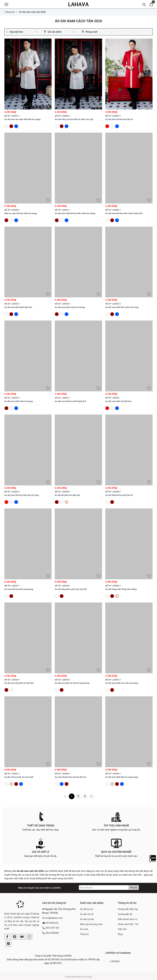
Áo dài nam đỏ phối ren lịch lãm (19, 683)
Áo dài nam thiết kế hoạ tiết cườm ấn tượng (75, 213)
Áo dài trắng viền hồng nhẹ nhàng (121, 589)
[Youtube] (22, 937)
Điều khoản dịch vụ (128, 919)
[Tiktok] (8, 944)
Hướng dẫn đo (125, 914)
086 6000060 (52, 933)
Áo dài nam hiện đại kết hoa (118, 401)
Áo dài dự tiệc (87, 919)
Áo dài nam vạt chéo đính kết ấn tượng (22, 119)
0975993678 (52, 923)
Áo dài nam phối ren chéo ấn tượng (122, 683)
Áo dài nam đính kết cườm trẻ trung (122, 307)
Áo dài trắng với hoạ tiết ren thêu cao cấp (74, 119)
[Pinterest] (15, 937)
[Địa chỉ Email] (104, 888)
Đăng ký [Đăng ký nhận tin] (134, 887)
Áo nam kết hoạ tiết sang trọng (19, 589)
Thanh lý (84, 934)
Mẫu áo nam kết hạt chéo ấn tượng (21, 213)
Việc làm (122, 929)
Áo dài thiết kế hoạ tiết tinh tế (119, 495)
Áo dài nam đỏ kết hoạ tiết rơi (119, 119)
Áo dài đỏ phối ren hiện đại (67, 495)
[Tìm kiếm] (144, 4)
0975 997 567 (52, 928)
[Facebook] (7, 937)
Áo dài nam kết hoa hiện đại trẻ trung (22, 495)
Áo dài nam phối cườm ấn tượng (70, 307)
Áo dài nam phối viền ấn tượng (19, 401)
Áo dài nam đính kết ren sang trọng (122, 777)
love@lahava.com (54, 918)
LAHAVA (115, 961)
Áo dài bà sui (87, 909)
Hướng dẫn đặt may (128, 909)
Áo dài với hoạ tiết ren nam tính (19, 777)
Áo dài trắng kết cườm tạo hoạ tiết (71, 589)
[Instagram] (29, 937)
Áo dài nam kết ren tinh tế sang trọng (72, 683)
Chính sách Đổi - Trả (128, 924)
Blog (120, 934)
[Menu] (6, 4)
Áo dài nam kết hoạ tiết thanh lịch (70, 401)
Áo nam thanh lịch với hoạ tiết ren (70, 777)
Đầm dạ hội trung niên (91, 924)
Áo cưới (84, 929)
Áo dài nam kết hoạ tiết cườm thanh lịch (124, 213)
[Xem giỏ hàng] (151, 4)
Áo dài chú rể (87, 914)
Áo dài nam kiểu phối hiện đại (18, 307)
